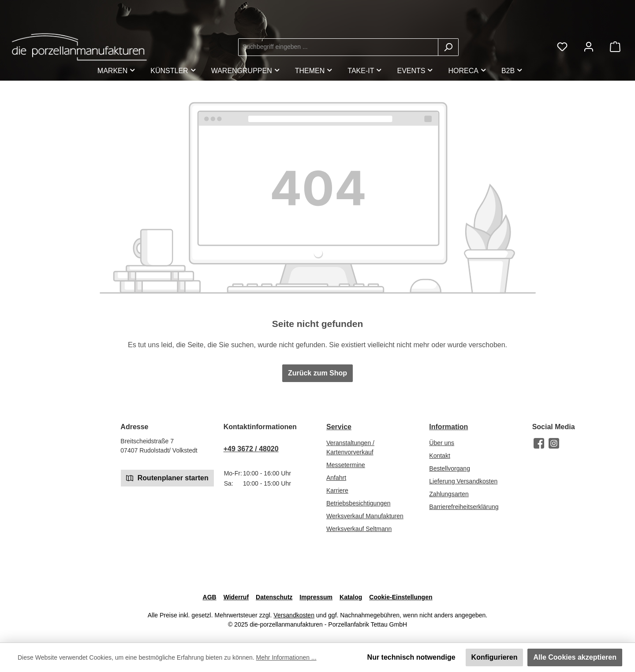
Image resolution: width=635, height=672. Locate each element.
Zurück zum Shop (317, 373)
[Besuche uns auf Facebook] (539, 443)
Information (448, 427)
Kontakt (439, 456)
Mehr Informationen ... (286, 657)
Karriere (337, 490)
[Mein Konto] (589, 47)
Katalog (351, 597)
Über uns (442, 443)
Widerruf (236, 597)
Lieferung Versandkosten (463, 481)
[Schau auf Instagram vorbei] (554, 443)
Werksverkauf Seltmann (359, 529)
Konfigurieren (495, 657)
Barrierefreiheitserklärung (464, 507)
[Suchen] (448, 47)
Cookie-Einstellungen (401, 597)
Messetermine (346, 465)
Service (339, 427)
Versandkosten (294, 615)
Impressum (316, 597)
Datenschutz (274, 597)
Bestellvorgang (450, 468)
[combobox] (338, 47)
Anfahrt (336, 478)
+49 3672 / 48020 (251, 449)
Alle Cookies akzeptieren (575, 657)
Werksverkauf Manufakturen (365, 516)
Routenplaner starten (167, 477)
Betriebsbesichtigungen (359, 503)
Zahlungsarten (449, 494)
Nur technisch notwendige (411, 657)
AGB (210, 597)
